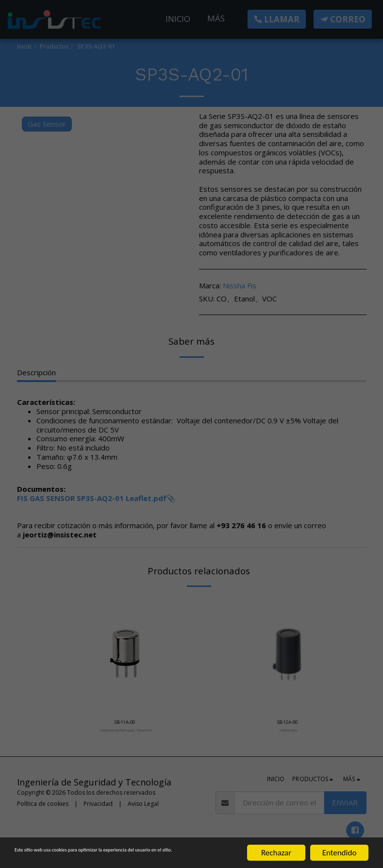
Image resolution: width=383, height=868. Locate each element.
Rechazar (276, 844)
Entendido (340, 844)
